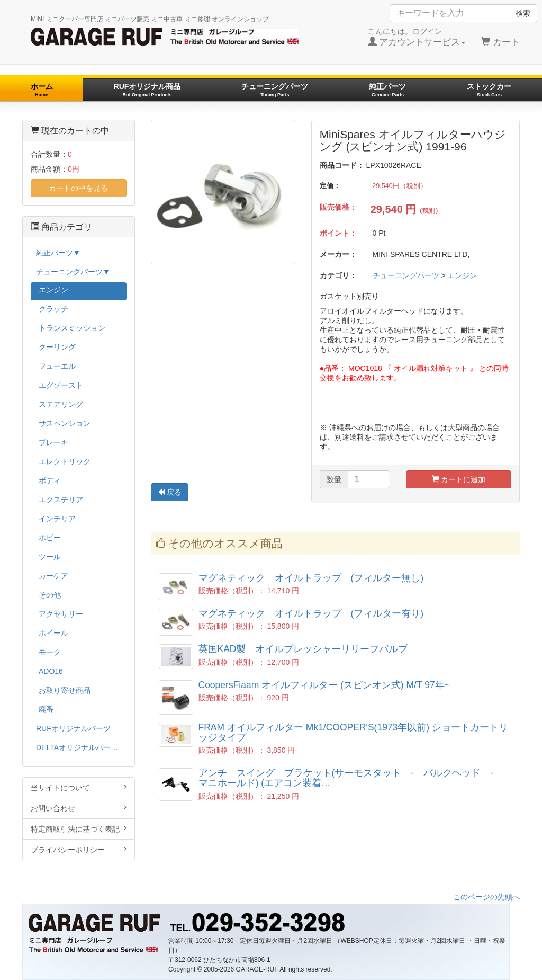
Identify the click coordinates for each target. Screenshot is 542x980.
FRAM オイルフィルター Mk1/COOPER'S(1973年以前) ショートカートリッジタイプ (354, 732)
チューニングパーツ (275, 90)
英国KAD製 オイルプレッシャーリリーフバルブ (303, 649)
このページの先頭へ (486, 897)
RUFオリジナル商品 (147, 90)
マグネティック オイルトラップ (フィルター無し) (311, 578)
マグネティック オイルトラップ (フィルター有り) (311, 613)
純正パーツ (387, 90)
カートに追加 (459, 479)
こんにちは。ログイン (417, 37)
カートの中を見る (78, 188)
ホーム (42, 90)
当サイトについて (79, 787)
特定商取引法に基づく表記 (79, 829)
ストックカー (489, 90)
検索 (523, 13)
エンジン (462, 275)
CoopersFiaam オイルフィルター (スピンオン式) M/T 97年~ (324, 685)
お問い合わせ (79, 808)
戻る (170, 492)
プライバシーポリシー (79, 849)
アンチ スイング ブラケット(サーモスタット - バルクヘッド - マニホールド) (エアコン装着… (351, 778)
